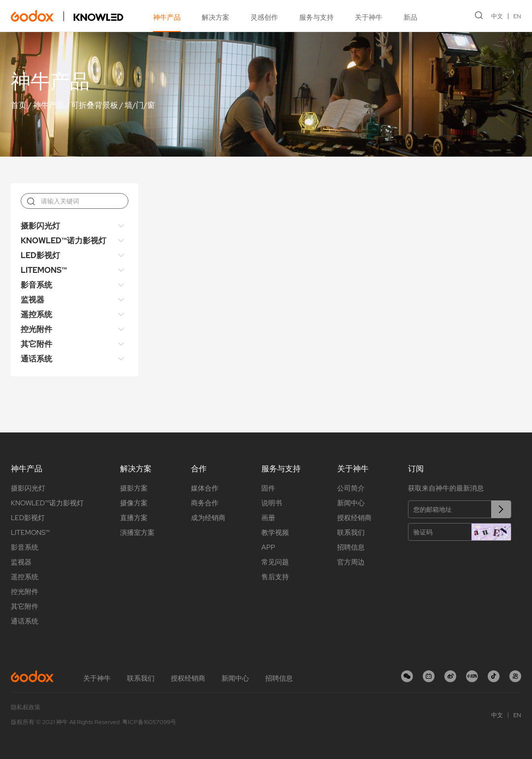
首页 (19, 105)
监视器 (32, 300)
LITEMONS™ (44, 270)
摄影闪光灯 (40, 226)
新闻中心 (351, 503)
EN (517, 16)
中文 (497, 16)
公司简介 (351, 488)
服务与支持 (316, 17)
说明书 (272, 503)
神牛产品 (167, 17)
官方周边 (351, 562)
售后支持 (275, 577)
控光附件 (36, 329)
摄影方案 (134, 488)
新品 (410, 17)
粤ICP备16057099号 (149, 722)
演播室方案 (137, 532)
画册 (268, 518)
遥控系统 (36, 314)
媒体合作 (205, 488)
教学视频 (275, 532)
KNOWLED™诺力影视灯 (63, 241)
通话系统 (36, 359)
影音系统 (36, 285)
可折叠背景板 (94, 105)
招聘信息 (351, 547)
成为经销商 (208, 518)
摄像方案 (134, 503)
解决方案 (216, 17)
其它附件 (36, 344)
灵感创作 (264, 17)
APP (268, 547)
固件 (268, 488)
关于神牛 (369, 17)
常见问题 (275, 562)
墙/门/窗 (140, 105)
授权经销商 (354, 518)
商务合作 (205, 503)
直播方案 (134, 518)
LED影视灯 (40, 255)
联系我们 (351, 532)
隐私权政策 (26, 707)
